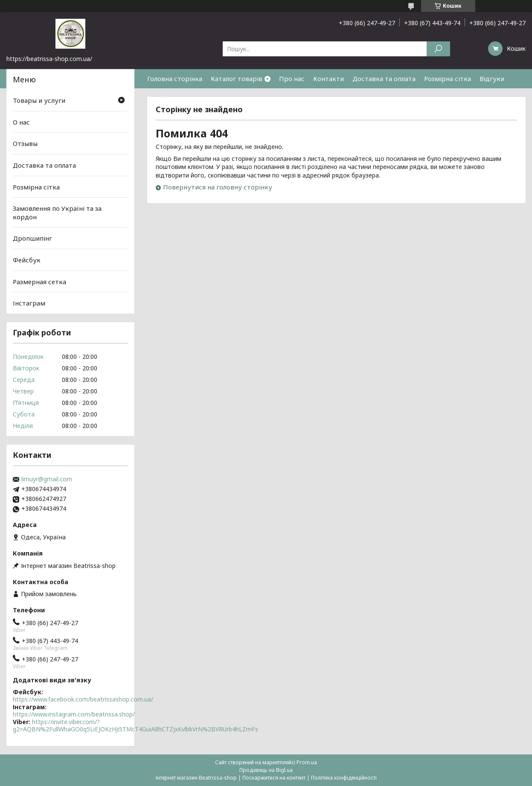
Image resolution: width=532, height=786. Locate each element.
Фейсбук (27, 260)
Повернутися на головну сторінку (218, 187)
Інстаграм (29, 303)
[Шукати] (438, 49)
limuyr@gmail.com (47, 479)
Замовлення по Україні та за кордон (57, 213)
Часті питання (169, 98)
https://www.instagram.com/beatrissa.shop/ (74, 714)
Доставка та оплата (384, 79)
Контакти (329, 79)
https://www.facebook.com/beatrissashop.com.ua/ (83, 699)
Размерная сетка (39, 282)
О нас (21, 122)
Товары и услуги (39, 100)
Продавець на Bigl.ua (266, 770)
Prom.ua (307, 762)
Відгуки (492, 79)
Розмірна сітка (448, 79)
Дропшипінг (32, 238)
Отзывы (25, 143)
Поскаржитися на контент (274, 778)
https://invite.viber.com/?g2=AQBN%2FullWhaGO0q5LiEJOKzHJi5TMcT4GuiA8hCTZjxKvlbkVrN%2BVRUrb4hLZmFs (135, 726)
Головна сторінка (175, 79)
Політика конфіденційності (344, 778)
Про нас (292, 79)
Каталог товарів (237, 79)
